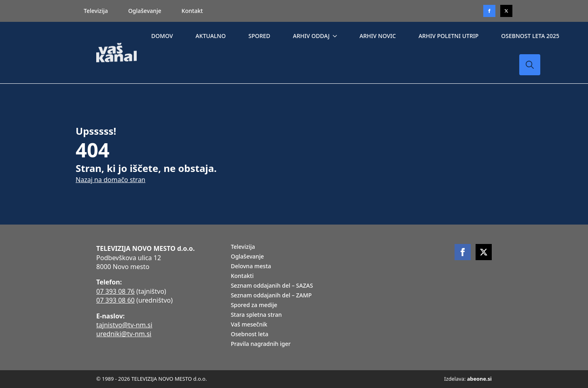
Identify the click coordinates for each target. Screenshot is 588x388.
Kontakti (242, 276)
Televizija (96, 11)
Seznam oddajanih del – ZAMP (271, 296)
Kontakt (192, 11)
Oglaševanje (145, 11)
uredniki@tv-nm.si (124, 334)
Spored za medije (254, 305)
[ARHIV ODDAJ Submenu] (336, 36)
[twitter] (506, 11)
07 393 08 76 (115, 291)
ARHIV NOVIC (378, 36)
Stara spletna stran (256, 315)
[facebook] (463, 252)
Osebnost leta (250, 335)
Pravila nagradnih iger (261, 344)
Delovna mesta (251, 267)
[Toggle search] (530, 65)
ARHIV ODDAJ (311, 36)
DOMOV (162, 36)
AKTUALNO (211, 36)
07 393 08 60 (115, 300)
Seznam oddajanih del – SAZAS (272, 286)
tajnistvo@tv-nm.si (124, 325)
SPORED (259, 36)
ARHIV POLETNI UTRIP (448, 36)
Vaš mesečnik (249, 325)
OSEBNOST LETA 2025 (530, 36)
